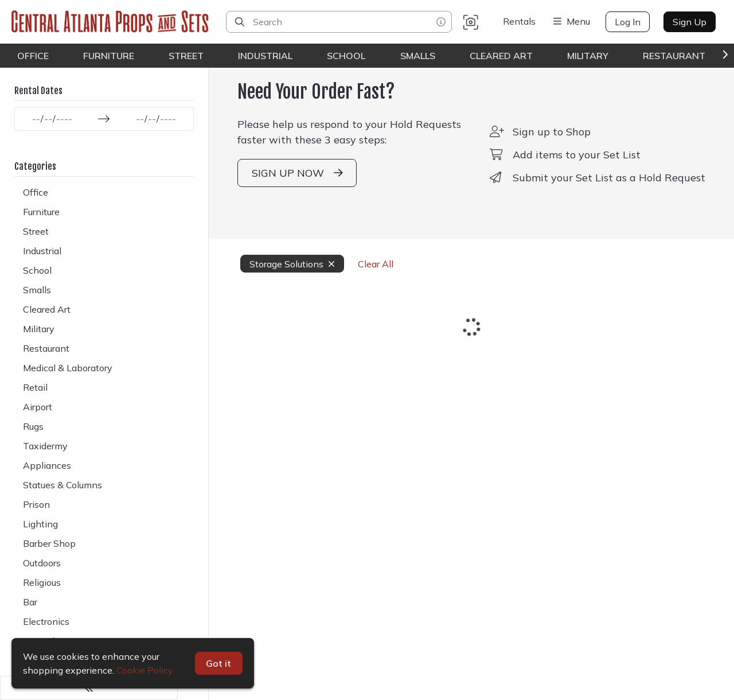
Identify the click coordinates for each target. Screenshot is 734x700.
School (346, 56)
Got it (219, 663)
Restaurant (674, 56)
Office (33, 56)
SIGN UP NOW (272, 190)
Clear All (345, 281)
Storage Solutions (261, 281)
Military (588, 56)
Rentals (519, 21)
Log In (628, 22)
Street (186, 56)
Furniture (109, 56)
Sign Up (690, 22)
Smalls (418, 56)
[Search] (240, 22)
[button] (471, 22)
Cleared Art (501, 56)
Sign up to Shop (546, 149)
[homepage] (113, 22)
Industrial (265, 56)
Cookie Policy (145, 670)
